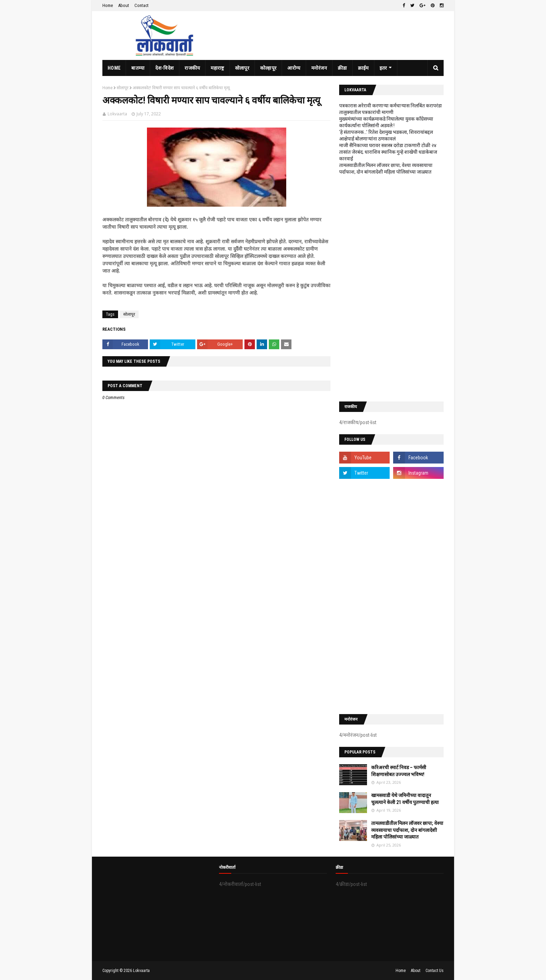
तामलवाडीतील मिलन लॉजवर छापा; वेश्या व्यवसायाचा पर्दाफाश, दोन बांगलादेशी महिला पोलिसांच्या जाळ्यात (407, 830)
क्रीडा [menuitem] (342, 68)
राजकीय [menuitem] (192, 68)
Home (108, 5)
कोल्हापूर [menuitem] (268, 68)
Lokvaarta (117, 114)
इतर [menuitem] (383, 68)
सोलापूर (123, 88)
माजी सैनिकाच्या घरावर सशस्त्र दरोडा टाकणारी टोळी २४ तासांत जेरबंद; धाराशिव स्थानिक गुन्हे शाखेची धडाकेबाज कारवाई (388, 152)
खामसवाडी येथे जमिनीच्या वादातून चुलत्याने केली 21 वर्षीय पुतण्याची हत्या (405, 799)
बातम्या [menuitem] (138, 68)
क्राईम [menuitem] (363, 68)
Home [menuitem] (114, 68)
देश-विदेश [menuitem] (165, 68)
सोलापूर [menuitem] (242, 68)
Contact (142, 5)
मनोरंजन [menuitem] (319, 68)
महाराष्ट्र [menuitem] (217, 68)
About (124, 5)
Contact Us (435, 971)
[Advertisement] (391, 288)
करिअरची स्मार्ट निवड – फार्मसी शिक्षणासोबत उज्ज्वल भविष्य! (399, 771)
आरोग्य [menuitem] (294, 68)
